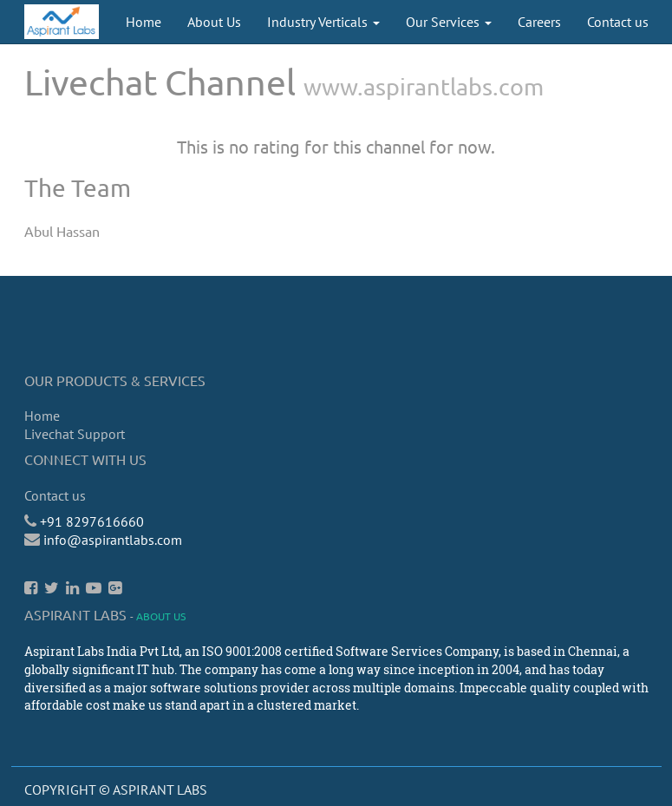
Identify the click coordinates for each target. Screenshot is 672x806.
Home (42, 416)
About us (161, 616)
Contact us (55, 495)
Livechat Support (75, 434)
